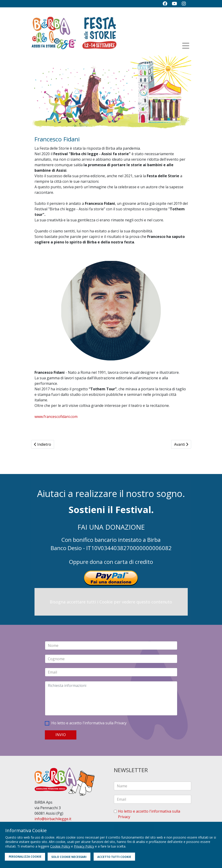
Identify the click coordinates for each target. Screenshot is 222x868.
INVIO (61, 735)
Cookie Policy (60, 846)
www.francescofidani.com (56, 417)
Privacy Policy (84, 846)
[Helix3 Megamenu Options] (186, 46)
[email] (153, 799)
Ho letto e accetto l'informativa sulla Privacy (89, 723)
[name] (153, 786)
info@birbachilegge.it (53, 819)
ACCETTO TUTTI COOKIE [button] (114, 857)
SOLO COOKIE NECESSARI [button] (69, 857)
